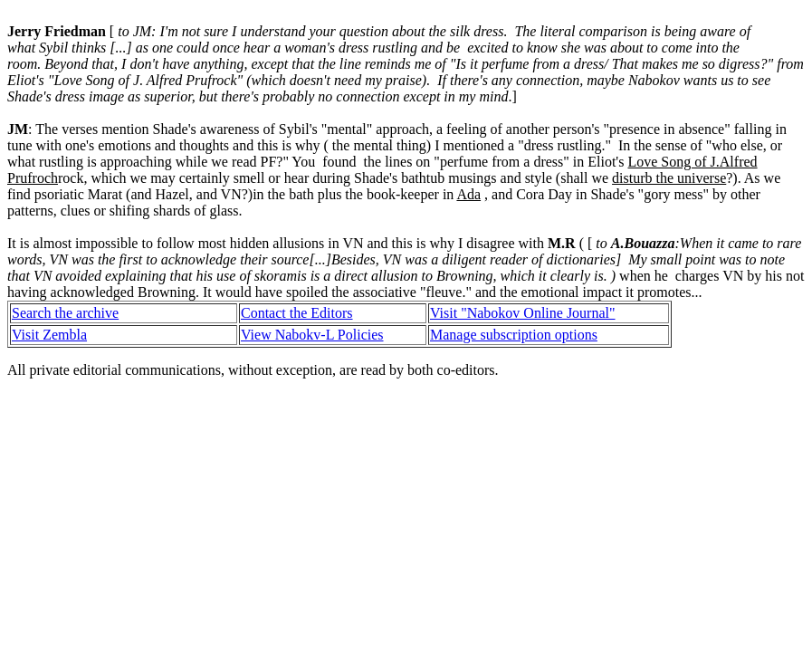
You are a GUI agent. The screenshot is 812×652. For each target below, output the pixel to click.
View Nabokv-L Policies (312, 335)
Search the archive (65, 313)
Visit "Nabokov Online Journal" (523, 313)
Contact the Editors (297, 313)
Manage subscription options (514, 335)
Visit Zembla (49, 335)
